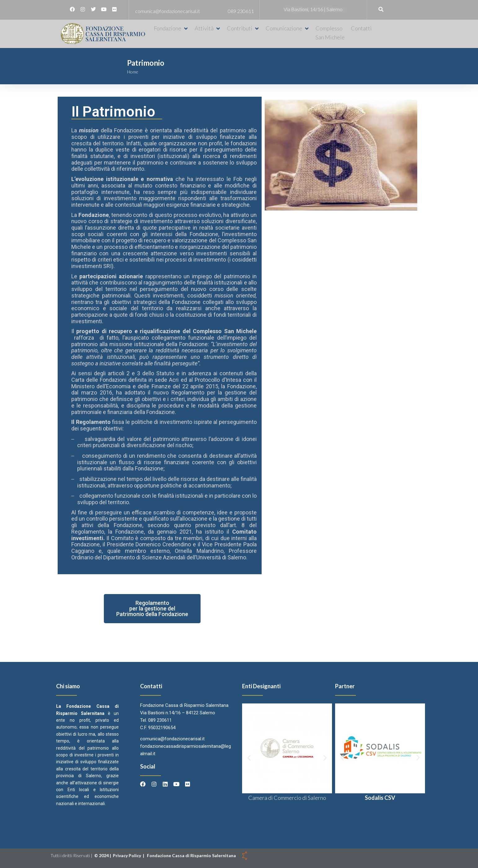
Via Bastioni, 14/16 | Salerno (313, 9)
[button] (171, 28)
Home (133, 72)
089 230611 (241, 11)
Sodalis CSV (380, 798)
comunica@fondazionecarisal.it (168, 11)
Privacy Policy (127, 855)
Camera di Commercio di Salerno (287, 798)
